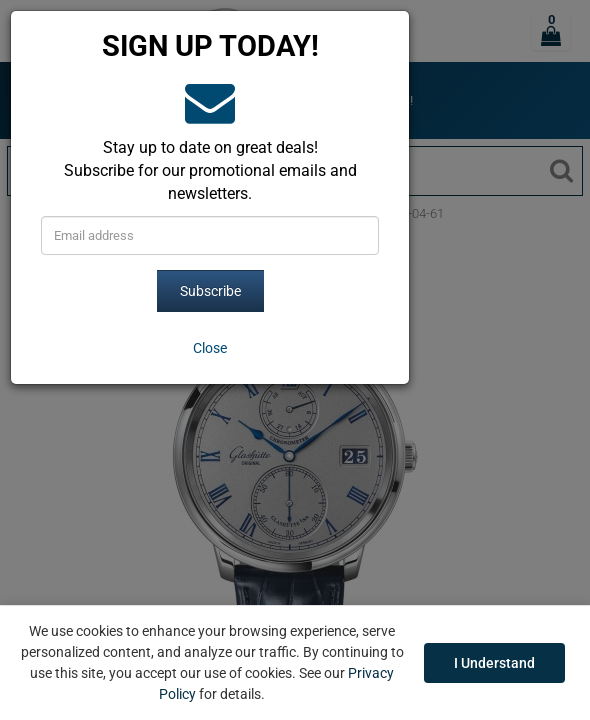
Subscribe (210, 291)
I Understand (494, 663)
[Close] (210, 348)
